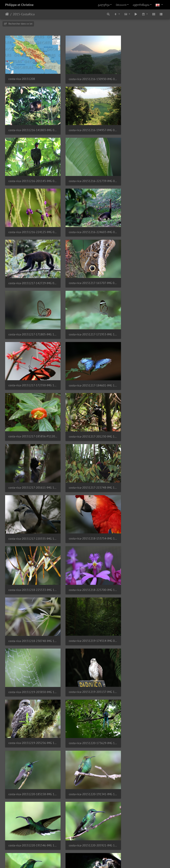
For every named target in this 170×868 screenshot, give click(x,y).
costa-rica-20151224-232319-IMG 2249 (140, 737)
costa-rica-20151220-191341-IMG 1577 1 (140, 501)
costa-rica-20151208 (22, 75)
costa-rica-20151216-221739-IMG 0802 (140, 122)
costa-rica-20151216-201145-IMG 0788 (85, 122)
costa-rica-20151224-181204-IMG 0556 (30, 690)
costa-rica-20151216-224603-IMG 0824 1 (85, 170)
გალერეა (104, 5)
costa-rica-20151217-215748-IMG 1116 (140, 312)
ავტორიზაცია (141, 5)
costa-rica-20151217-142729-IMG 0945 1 (140, 170)
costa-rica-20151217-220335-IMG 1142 (30, 359)
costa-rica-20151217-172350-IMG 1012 (30, 264)
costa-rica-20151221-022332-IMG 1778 (85, 595)
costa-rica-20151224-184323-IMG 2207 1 (140, 690)
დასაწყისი (7, 14)
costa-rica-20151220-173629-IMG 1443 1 (30, 501)
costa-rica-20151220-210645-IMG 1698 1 (140, 548)
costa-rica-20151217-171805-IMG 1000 (85, 217)
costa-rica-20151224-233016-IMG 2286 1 (30, 784)
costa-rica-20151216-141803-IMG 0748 (140, 75)
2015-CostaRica (24, 14)
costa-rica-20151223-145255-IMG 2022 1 (140, 642)
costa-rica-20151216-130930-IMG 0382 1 (85, 75)
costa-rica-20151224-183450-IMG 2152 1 (85, 690)
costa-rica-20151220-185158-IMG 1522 (85, 501)
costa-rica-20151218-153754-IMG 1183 (85, 359)
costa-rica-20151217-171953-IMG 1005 (140, 217)
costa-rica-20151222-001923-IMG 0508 (140, 595)
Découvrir (121, 5)
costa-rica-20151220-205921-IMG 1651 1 (85, 548)
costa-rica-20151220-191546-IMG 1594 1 (30, 548)
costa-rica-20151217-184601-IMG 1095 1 (85, 264)
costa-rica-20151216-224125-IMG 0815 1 (30, 170)
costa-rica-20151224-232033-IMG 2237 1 (85, 737)
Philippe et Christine (19, 5)
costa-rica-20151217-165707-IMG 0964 (30, 217)
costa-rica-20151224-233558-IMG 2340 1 (85, 784)
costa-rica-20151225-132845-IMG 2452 (30, 832)
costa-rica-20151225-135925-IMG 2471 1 (85, 832)
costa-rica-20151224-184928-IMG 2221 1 (30, 737)
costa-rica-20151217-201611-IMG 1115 (85, 312)
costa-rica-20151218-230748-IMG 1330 (85, 406)
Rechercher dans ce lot (18, 24)
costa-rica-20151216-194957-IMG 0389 (30, 122)
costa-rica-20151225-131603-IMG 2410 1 (140, 784)
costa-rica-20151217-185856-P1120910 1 (140, 264)
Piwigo (91, 861)
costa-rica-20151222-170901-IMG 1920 (85, 643)
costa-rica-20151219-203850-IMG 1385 (30, 453)
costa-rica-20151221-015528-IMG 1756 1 (30, 595)
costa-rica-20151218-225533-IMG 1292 (140, 359)
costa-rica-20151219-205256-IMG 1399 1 (140, 453)
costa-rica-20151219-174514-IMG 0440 (140, 406)
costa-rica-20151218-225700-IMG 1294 (30, 406)
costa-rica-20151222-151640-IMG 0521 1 (30, 643)
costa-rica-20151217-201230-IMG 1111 (30, 312)
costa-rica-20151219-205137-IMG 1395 (85, 453)
